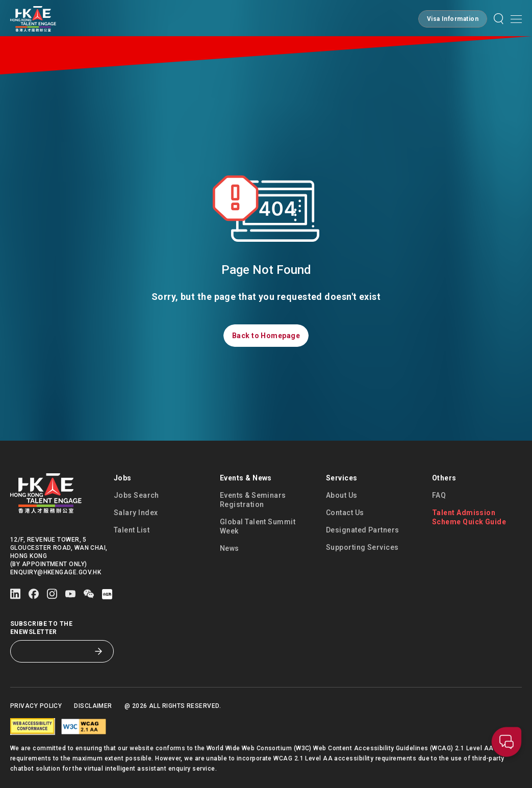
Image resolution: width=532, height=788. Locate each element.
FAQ (439, 495)
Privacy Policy (36, 706)
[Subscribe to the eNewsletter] (54, 651)
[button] (453, 19)
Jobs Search (136, 495)
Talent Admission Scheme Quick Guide (469, 517)
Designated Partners (363, 530)
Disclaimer (93, 706)
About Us (342, 495)
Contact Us (345, 513)
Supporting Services (362, 547)
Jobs (123, 478)
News (230, 548)
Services (342, 478)
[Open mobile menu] (516, 19)
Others (444, 478)
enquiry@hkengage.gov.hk (56, 572)
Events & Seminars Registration (253, 500)
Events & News (246, 478)
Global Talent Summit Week (258, 526)
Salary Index (136, 513)
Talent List (132, 530)
